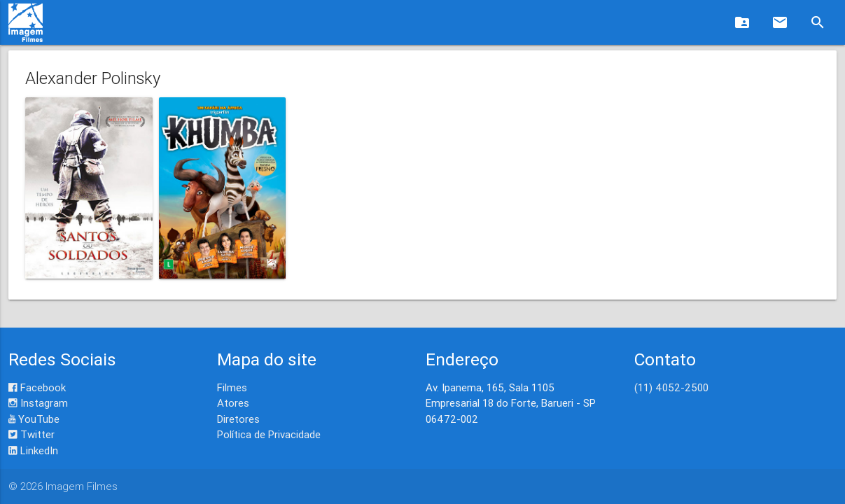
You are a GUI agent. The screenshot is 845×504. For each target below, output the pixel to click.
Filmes (232, 387)
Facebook (37, 387)
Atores (233, 403)
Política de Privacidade (269, 434)
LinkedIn (33, 450)
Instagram (38, 403)
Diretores (238, 419)
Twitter (32, 434)
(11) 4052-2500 (671, 387)
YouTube (34, 419)
